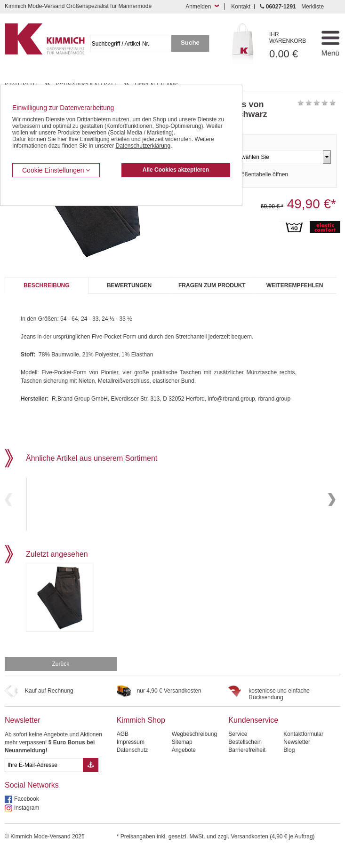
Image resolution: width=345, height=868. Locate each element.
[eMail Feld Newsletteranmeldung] (44, 781)
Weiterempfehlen (295, 285)
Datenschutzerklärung (143, 146)
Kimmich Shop (141, 736)
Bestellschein (245, 758)
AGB (123, 750)
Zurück (60, 680)
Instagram (27, 824)
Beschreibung (46, 285)
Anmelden (198, 7)
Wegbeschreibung (195, 750)
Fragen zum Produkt (212, 285)
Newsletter (23, 736)
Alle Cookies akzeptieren (176, 170)
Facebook (27, 815)
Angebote (184, 766)
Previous (8, 508)
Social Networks (32, 801)
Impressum (131, 758)
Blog (289, 766)
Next (332, 508)
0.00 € (291, 45)
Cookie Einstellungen (56, 170)
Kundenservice (253, 736)
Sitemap (182, 758)
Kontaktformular (303, 750)
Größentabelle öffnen (262, 174)
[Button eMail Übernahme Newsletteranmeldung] (91, 781)
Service (238, 750)
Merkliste (313, 7)
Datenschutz (132, 766)
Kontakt (241, 7)
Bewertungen (129, 285)
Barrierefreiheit (247, 766)
